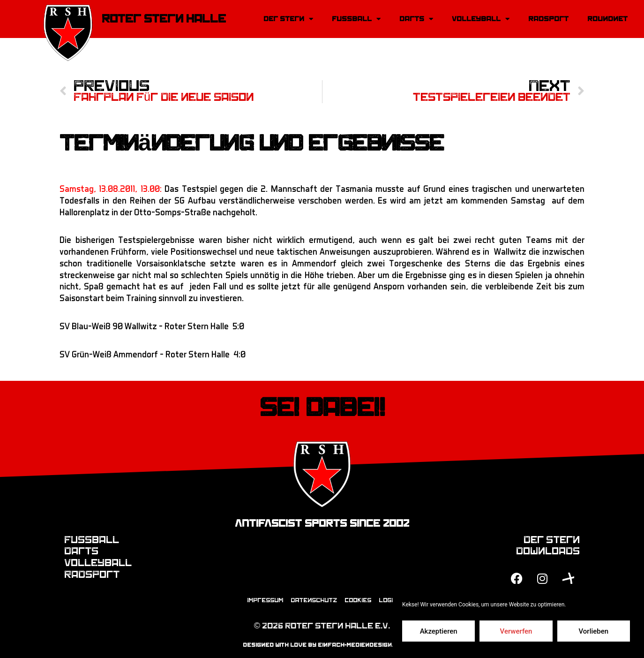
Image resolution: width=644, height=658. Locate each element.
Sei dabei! (322, 408)
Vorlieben (593, 631)
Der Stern (288, 19)
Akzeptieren (439, 631)
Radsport (548, 19)
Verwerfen (516, 631)
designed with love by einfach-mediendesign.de (322, 645)
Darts (416, 19)
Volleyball (481, 19)
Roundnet (607, 19)
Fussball (356, 19)
